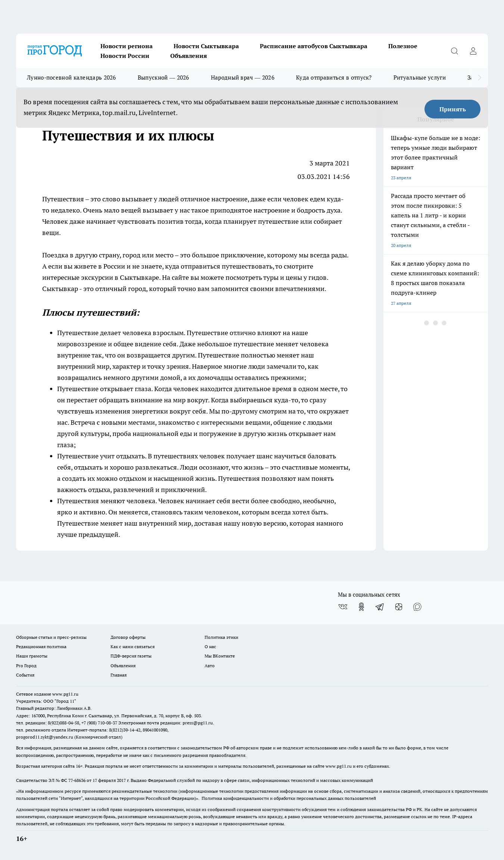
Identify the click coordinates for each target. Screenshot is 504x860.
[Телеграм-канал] (380, 607)
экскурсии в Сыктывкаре (120, 277)
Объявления (189, 56)
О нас (210, 646)
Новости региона (127, 46)
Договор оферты (128, 637)
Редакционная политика (41, 646)
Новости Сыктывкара (206, 46)
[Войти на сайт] (473, 51)
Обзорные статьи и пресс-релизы (51, 637)
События (25, 675)
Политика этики (221, 637)
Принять (453, 109)
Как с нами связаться (133, 646)
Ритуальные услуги (420, 78)
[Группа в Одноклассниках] (361, 607)
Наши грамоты (32, 656)
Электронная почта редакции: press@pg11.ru (166, 723)
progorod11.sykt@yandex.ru (45, 737)
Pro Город (26, 666)
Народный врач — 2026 (243, 78)
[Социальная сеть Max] (417, 607)
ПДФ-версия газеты (131, 656)
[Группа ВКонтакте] (343, 607)
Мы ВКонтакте (220, 656)
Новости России (125, 56)
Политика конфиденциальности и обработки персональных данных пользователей (289, 798)
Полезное (403, 46)
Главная (119, 675)
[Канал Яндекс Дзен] (399, 607)
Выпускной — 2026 (164, 78)
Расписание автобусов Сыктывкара (314, 46)
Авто (210, 666)
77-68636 (77, 780)
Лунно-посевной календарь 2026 (71, 78)
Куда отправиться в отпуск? (334, 78)
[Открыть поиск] (454, 51)
